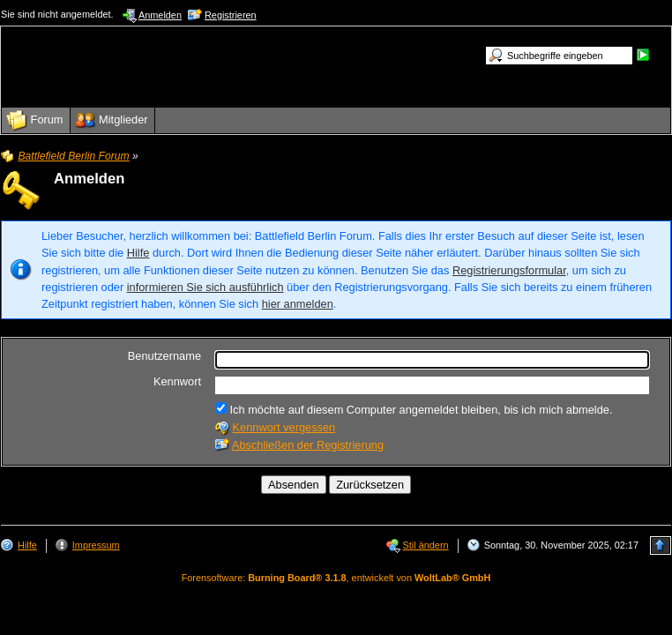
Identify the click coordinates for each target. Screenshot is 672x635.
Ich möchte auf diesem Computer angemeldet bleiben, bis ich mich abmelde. (414, 409)
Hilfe (138, 253)
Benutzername (164, 356)
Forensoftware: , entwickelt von (336, 578)
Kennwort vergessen (284, 427)
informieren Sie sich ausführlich (205, 287)
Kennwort (177, 381)
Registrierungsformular (509, 270)
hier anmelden (298, 304)
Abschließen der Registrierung (308, 445)
